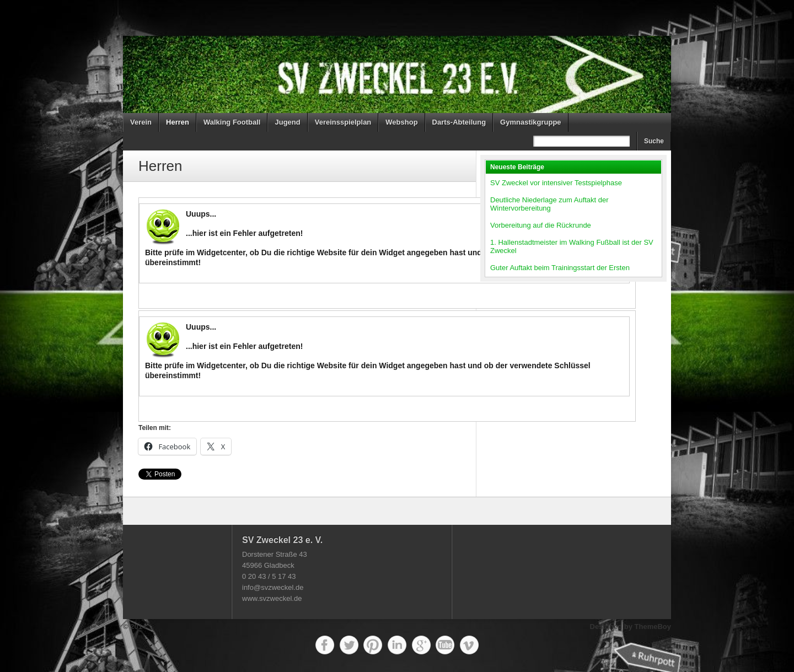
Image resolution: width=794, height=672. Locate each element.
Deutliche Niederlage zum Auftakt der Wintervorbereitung (549, 204)
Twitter (349, 645)
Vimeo (469, 645)
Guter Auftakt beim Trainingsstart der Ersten (560, 268)
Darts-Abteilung (459, 122)
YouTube (445, 645)
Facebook (325, 645)
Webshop (401, 122)
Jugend (287, 122)
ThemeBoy (653, 627)
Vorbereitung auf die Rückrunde (541, 225)
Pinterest (373, 645)
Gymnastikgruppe (531, 122)
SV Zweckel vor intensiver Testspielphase (556, 183)
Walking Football (232, 122)
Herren (178, 122)
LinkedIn (397, 645)
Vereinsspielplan (343, 122)
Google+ (421, 645)
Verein (141, 122)
